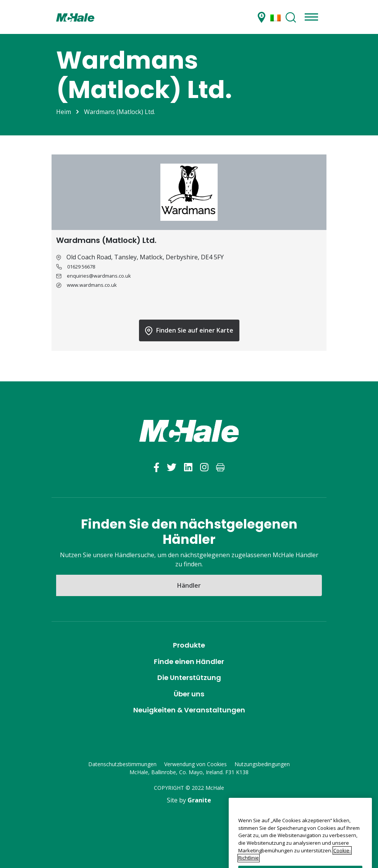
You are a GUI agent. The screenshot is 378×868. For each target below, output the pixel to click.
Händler (189, 585)
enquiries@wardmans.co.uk (99, 276)
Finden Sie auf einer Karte (189, 331)
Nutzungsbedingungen (262, 764)
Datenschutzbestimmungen (122, 764)
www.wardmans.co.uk (92, 285)
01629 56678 (81, 267)
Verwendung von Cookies (195, 764)
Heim (64, 112)
